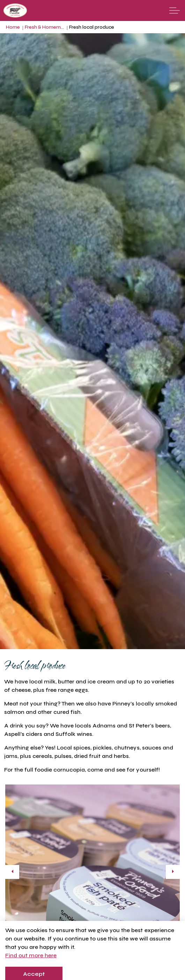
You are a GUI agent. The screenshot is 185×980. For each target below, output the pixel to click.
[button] (92, 872)
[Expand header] (175, 10)
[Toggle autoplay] (173, 952)
